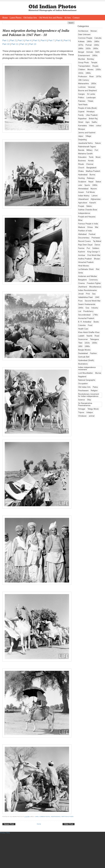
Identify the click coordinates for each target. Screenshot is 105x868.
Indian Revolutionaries (87, 290)
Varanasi (91, 87)
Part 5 (36, 40)
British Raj (93, 119)
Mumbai (81, 59)
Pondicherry (88, 311)
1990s (87, 346)
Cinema (81, 283)
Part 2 (13, 40)
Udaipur (90, 412)
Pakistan (82, 101)
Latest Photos (16, 18)
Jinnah (81, 294)
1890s (81, 49)
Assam (81, 192)
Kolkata (81, 42)
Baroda (81, 150)
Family (81, 115)
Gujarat (81, 112)
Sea (94, 294)
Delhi (97, 52)
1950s (95, 56)
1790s (95, 315)
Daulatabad (83, 353)
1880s (97, 42)
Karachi (93, 203)
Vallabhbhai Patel (85, 297)
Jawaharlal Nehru (85, 143)
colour (99, 126)
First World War (94, 255)
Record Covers (84, 241)
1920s (88, 49)
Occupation (83, 384)
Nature (98, 143)
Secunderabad (84, 315)
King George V (94, 252)
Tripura (81, 412)
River (91, 77)
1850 (80, 346)
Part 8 (59, 40)
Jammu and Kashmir (87, 133)
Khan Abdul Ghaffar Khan (89, 332)
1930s (98, 70)
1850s (94, 84)
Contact (76, 18)
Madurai (82, 227)
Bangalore (82, 280)
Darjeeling (82, 140)
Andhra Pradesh (85, 259)
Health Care (83, 329)
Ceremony (93, 280)
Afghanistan (96, 199)
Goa (87, 308)
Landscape (91, 98)
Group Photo (83, 63)
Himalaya (91, 112)
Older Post (69, 824)
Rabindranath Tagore (87, 147)
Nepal (91, 182)
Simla (81, 273)
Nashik (90, 336)
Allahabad (82, 234)
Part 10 (6, 44)
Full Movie (90, 192)
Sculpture (82, 182)
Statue (98, 182)
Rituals (81, 164)
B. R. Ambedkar (85, 322)
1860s (89, 42)
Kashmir (82, 252)
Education (82, 157)
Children (82, 70)
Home (5, 18)
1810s (87, 343)
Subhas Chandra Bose (88, 210)
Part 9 (67, 40)
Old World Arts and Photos (51, 18)
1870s (81, 45)
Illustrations (83, 364)
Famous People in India (88, 224)
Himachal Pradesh (86, 262)
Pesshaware (83, 391)
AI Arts (68, 18)
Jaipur (81, 136)
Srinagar (82, 409)
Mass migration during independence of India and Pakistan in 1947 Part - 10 (36, 33)
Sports (87, 185)
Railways (91, 178)
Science (81, 400)
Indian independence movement (87, 368)
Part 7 (51, 40)
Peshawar (96, 238)
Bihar (80, 220)
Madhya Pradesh (93, 171)
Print (88, 294)
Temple (94, 63)
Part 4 (28, 40)
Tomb (91, 157)
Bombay (91, 59)
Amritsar (82, 255)
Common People (45, 817)
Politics (81, 98)
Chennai (90, 164)
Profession (83, 77)
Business (82, 161)
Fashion (93, 353)
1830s (95, 343)
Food (90, 325)
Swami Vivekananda (87, 304)
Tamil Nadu (83, 105)
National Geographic (87, 380)
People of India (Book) (87, 108)
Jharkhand (83, 287)
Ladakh (81, 336)
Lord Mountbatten (86, 373)
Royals (95, 66)
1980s (95, 185)
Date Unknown (84, 34)
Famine (81, 248)
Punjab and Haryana (87, 217)
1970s (99, 77)
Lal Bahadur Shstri (86, 269)
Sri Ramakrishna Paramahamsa (85, 404)
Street (81, 122)
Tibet (80, 343)
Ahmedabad (83, 189)
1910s (81, 73)
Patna (95, 387)
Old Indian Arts (30, 18)
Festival (92, 234)
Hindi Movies (84, 266)
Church (81, 168)
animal (92, 416)
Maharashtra (83, 84)
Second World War (93, 301)
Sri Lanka (91, 94)
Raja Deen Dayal (85, 245)
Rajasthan (82, 119)
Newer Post (9, 824)
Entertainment (84, 56)
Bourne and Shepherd (87, 91)
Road (97, 336)
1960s (88, 73)
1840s (81, 308)
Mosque (81, 129)
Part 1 (5, 40)
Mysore (94, 189)
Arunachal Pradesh (86, 318)
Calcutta (98, 38)
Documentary (84, 238)
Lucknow (82, 87)
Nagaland (82, 377)
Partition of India (67, 817)
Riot (98, 269)
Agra (87, 122)
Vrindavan (82, 416)
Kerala (91, 161)
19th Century (84, 80)
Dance (97, 245)
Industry (95, 308)
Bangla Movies (84, 350)
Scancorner (83, 339)
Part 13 (33, 44)
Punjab (81, 206)
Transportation (84, 66)
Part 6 (44, 40)
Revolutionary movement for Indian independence (89, 395)
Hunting (81, 178)
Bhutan (97, 259)
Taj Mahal (97, 241)
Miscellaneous (95, 287)
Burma (92, 175)
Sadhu (94, 122)
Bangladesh (91, 168)
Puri (88, 248)
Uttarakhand (83, 199)
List (80, 311)
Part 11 (15, 44)
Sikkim (89, 206)
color (80, 185)
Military (89, 150)
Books (96, 322)
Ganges (81, 94)
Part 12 (24, 44)
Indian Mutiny (84, 196)
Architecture (83, 31)
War (97, 227)
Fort (96, 150)
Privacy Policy (5, 833)
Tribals (90, 101)
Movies (90, 70)
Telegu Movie (93, 409)
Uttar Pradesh (92, 115)
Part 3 (21, 40)
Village (88, 136)
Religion (94, 391)
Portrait (89, 45)
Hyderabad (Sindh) (86, 360)
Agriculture (83, 203)
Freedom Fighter (94, 283)
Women (94, 31)
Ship (89, 400)
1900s (96, 49)
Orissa (90, 227)
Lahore (95, 196)
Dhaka (81, 171)
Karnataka (82, 126)
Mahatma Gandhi (85, 154)
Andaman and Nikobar (88, 276)
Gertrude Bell (84, 357)
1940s (37, 817)
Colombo (82, 325)
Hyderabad (83, 175)
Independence (56, 817)
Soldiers (96, 248)
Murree (98, 373)
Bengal (81, 52)
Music (98, 157)
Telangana (94, 339)
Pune (80, 301)
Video (91, 126)
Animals (90, 52)
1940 (97, 297)
